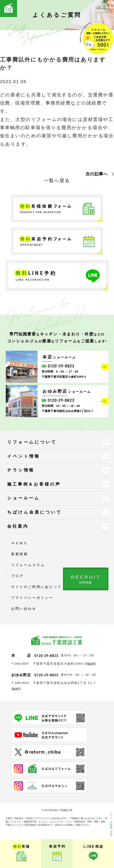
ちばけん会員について (35, 512)
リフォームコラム (28, 565)
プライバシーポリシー (32, 598)
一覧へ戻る (57, 181)
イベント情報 (24, 456)
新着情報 (20, 554)
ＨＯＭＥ (20, 543)
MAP (91, 664)
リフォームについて (32, 442)
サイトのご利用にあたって (37, 587)
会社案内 (18, 526)
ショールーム (24, 498)
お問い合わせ (24, 609)
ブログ (17, 576)
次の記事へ (97, 174)
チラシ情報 (21, 470)
